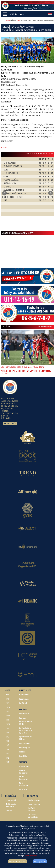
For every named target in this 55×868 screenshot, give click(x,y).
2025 (8, 703)
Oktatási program (34, 800)
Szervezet (23, 718)
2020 (8, 724)
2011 (7, 762)
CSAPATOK (23, 762)
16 (35, 154)
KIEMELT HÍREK (25, 690)
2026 (8, 699)
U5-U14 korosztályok (24, 778)
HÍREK (7, 690)
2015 (7, 745)
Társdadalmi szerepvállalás (33, 816)
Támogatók (10, 424)
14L (52, 154)
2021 (7, 720)
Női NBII (43, 154)
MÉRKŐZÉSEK (10, 796)
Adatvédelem (31, 856)
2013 (7, 754)
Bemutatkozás (24, 714)
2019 (7, 728)
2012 (7, 758)
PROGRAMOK (32, 796)
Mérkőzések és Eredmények (11, 805)
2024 (18, 20)
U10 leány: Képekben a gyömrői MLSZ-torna (23, 367)
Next (51, 193)
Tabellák (9, 811)
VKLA (6, 27)
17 (33, 154)
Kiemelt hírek (24, 695)
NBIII (28, 154)
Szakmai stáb (24, 766)
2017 (7, 737)
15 (37, 154)
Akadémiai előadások (31, 809)
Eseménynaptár (11, 800)
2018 (7, 732)
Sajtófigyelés (24, 703)
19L (47, 154)
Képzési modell (25, 743)
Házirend (22, 752)
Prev (4, 193)
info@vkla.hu (8, 418)
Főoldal (8, 20)
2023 (8, 711)
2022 (8, 716)
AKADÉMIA (23, 709)
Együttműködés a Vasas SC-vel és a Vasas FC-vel (25, 730)
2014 (7, 749)
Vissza (4, 148)
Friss (7, 695)
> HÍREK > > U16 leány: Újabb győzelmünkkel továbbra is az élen (29, 20)
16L (49, 154)
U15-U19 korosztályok (24, 772)
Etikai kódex (23, 756)
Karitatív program (34, 804)
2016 (7, 741)
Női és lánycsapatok (24, 784)
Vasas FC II (23, 789)
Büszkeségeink (24, 747)
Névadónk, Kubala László (26, 723)
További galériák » (46, 327)
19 (31, 154)
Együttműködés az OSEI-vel (25, 738)
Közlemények (24, 699)
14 (39, 154)
